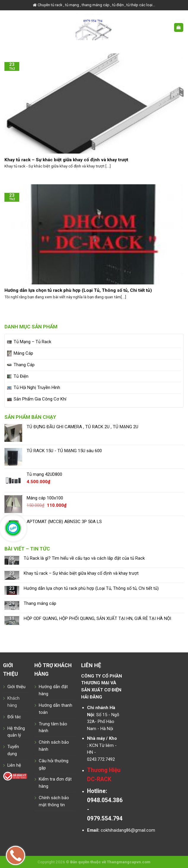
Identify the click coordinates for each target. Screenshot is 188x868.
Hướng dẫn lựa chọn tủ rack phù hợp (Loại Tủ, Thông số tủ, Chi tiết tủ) (91, 588)
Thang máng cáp (40, 604)
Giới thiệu (16, 687)
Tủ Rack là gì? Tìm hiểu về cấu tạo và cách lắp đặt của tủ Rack (84, 558)
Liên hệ (14, 765)
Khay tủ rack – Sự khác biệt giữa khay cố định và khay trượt (81, 573)
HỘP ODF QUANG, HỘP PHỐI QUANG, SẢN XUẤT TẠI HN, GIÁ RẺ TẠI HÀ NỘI (97, 619)
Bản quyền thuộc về (88, 862)
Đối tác (14, 717)
